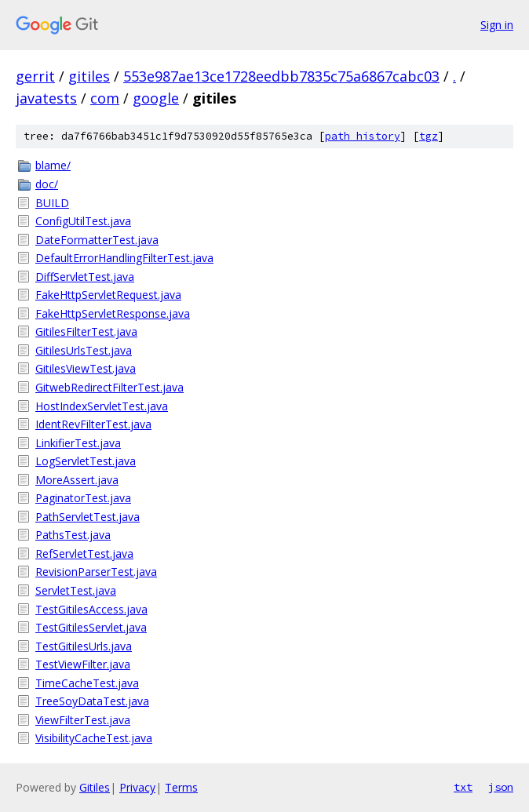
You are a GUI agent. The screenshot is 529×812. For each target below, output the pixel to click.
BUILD (52, 203)
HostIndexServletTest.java (102, 406)
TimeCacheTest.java (87, 683)
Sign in (497, 25)
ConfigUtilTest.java (83, 221)
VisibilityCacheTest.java (94, 738)
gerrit (35, 76)
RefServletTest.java (84, 553)
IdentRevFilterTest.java (93, 424)
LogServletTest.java (86, 461)
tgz (429, 136)
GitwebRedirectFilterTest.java (109, 387)
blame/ (53, 165)
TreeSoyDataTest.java (92, 701)
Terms (181, 787)
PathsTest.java (73, 535)
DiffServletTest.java (85, 277)
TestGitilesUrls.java (84, 646)
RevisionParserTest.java (96, 572)
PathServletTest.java (88, 517)
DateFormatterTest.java (97, 240)
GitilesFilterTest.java (86, 331)
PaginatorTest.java (83, 498)
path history (363, 136)
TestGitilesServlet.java (91, 627)
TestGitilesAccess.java (91, 609)
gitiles (89, 76)
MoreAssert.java (77, 480)
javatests (46, 98)
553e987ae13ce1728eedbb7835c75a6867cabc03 (281, 76)
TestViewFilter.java (83, 664)
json (501, 787)
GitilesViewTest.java (86, 368)
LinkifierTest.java (78, 443)
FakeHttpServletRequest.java (108, 295)
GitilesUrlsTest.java (84, 350)
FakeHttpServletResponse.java (113, 313)
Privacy (137, 787)
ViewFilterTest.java (83, 720)
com (105, 98)
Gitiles (95, 787)
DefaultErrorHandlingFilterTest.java (124, 258)
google (156, 98)
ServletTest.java (76, 590)
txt (463, 787)
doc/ (47, 184)
